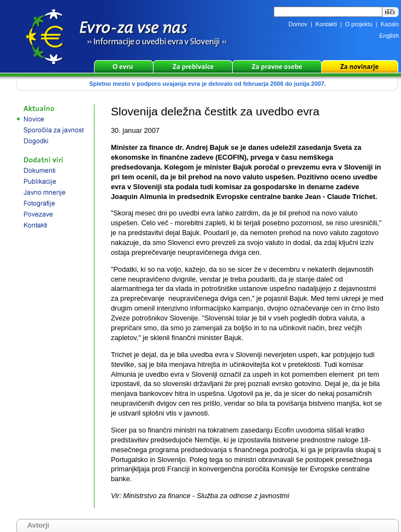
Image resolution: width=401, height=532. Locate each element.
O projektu (359, 24)
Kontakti (326, 24)
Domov (298, 24)
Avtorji (38, 525)
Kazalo (390, 24)
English (389, 36)
